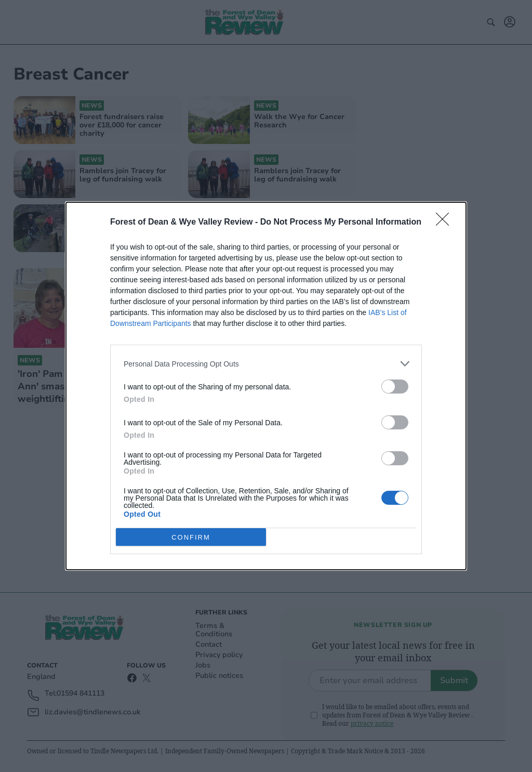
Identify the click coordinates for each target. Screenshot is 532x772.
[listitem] (266, 364)
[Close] (446, 223)
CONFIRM (191, 537)
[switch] (395, 387)
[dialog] (266, 386)
